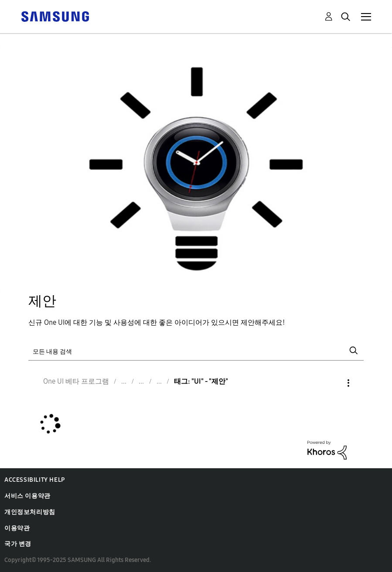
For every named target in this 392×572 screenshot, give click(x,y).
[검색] (196, 350)
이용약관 (17, 528)
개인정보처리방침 (30, 512)
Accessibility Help (35, 480)
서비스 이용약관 (27, 496)
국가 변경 (18, 544)
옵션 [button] (334, 383)
